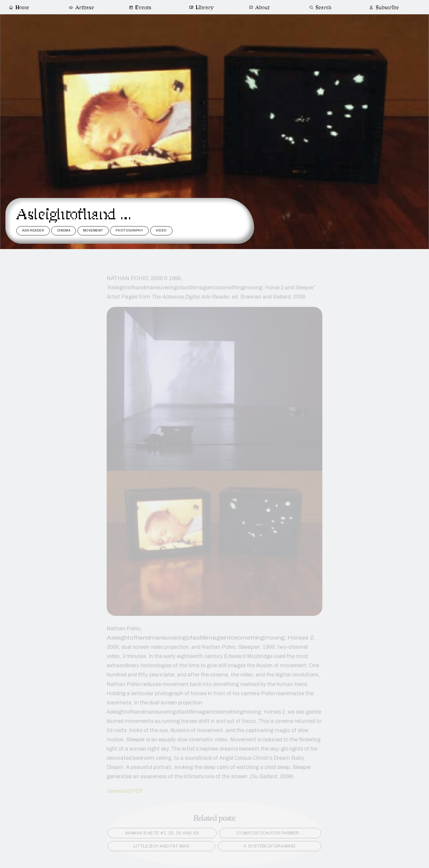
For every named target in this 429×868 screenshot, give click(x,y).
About (259, 8)
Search (320, 8)
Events (140, 8)
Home (19, 8)
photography (129, 230)
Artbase (81, 8)
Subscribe (384, 8)
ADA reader (33, 230)
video (161, 230)
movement (93, 230)
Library (202, 8)
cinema (64, 230)
